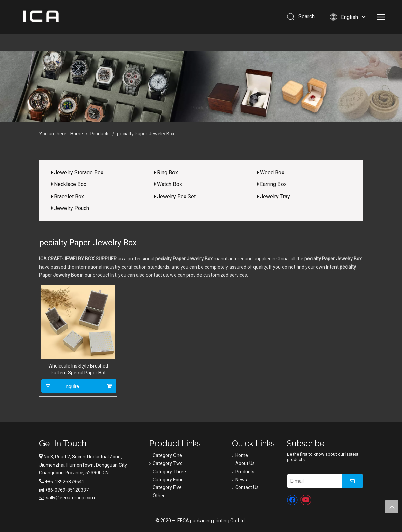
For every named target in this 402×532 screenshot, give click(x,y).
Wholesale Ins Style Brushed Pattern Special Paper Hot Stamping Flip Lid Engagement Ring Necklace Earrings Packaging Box (78, 370)
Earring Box (273, 184)
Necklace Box (70, 184)
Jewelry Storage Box (79, 172)
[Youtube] (306, 500)
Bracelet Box (69, 196)
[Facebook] (292, 500)
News (241, 480)
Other (159, 496)
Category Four (168, 480)
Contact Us (247, 487)
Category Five (167, 487)
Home (242, 455)
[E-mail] (313, 481)
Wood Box (272, 172)
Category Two (168, 463)
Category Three (169, 472)
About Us (245, 463)
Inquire (60, 386)
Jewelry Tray (275, 196)
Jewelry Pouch (72, 208)
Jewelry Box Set (176, 196)
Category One (167, 455)
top (392, 507)
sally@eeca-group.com (70, 498)
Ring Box (167, 172)
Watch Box (169, 184)
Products (245, 472)
